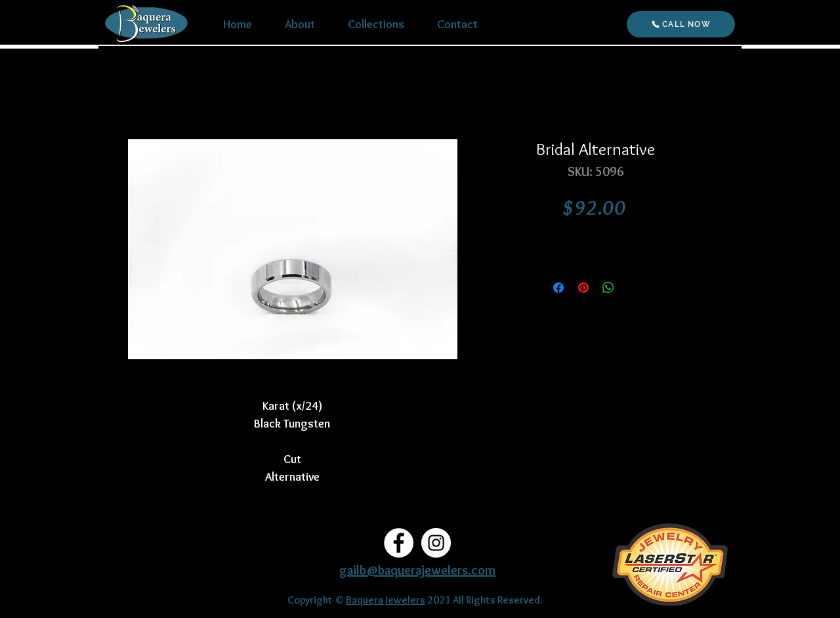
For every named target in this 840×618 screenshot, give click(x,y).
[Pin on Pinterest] (583, 288)
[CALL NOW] (681, 24)
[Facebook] (399, 543)
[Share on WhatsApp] (608, 288)
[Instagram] (436, 543)
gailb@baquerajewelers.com (417, 570)
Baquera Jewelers (386, 600)
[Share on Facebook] (558, 288)
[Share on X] (633, 288)
